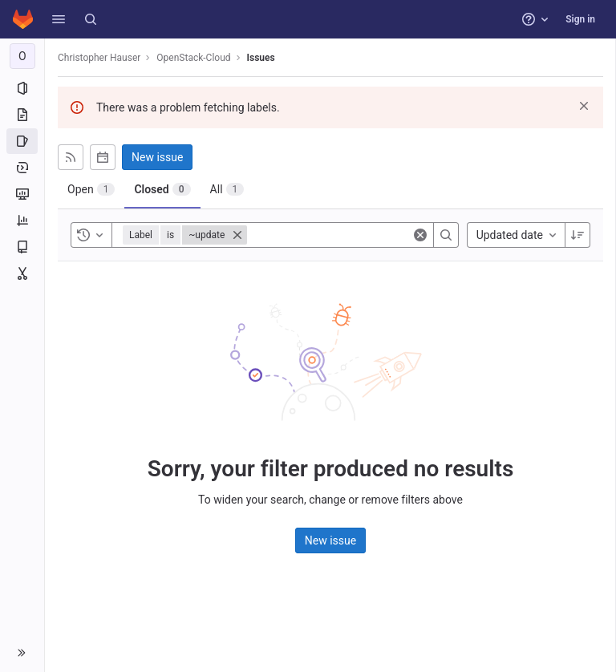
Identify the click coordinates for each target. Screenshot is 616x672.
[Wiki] (22, 247)
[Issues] (22, 141)
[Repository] (22, 115)
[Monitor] (22, 194)
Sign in (580, 19)
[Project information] (22, 88)
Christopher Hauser (99, 58)
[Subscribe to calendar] (103, 157)
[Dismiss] (584, 106)
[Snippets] (22, 273)
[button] (59, 19)
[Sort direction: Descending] (577, 235)
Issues (261, 58)
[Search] (91, 19)
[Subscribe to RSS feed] (71, 157)
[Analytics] (22, 221)
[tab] (91, 189)
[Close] (237, 235)
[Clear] (420, 235)
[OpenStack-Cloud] (22, 56)
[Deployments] (22, 168)
